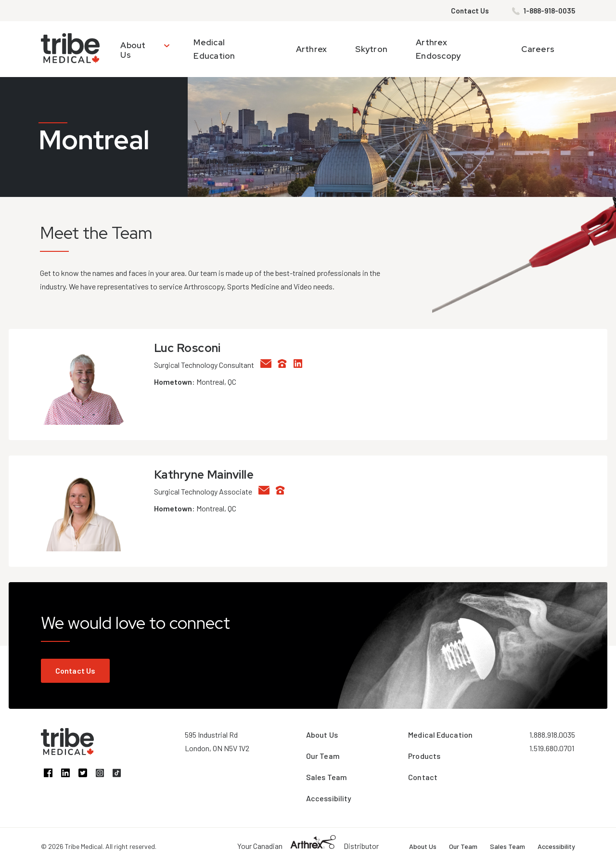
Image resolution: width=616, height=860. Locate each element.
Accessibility (329, 798)
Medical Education (440, 735)
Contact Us (470, 11)
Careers (538, 49)
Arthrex (312, 49)
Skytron (371, 49)
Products (424, 756)
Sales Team (327, 777)
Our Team (323, 756)
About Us (133, 50)
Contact (423, 777)
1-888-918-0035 (549, 11)
